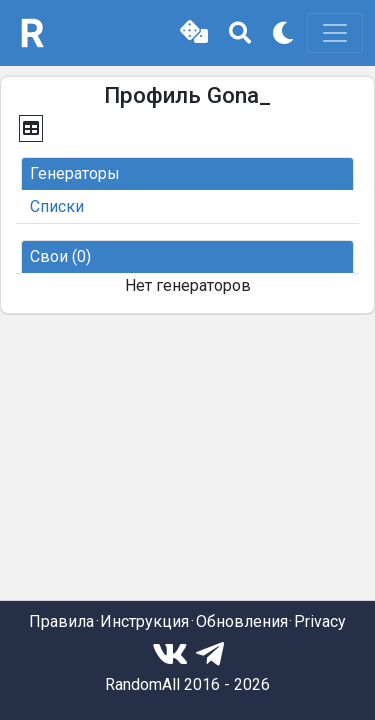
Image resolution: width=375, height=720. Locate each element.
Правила (61, 621)
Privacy (320, 621)
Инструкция (144, 621)
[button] (194, 33)
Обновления (242, 621)
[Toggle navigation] (335, 33)
